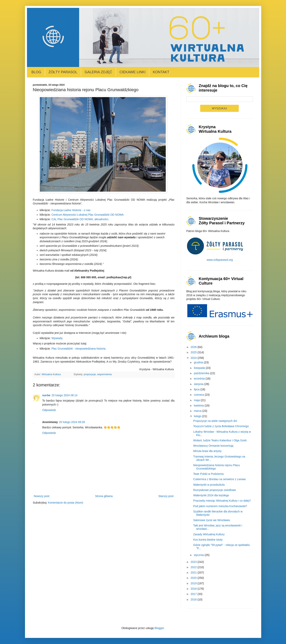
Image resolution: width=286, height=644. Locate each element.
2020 (194, 578)
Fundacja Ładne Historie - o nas (71, 210)
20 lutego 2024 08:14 (65, 395)
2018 (194, 589)
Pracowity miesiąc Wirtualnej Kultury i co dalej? (222, 501)
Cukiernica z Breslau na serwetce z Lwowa (219, 479)
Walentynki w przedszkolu (209, 485)
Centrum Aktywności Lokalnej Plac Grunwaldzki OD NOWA (87, 215)
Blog (36, 72)
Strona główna (104, 496)
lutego (198, 416)
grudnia (199, 362)
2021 (194, 573)
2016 (194, 599)
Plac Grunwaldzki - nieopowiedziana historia (78, 349)
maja (197, 400)
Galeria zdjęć (98, 72)
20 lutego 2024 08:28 (72, 422)
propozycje (90, 374)
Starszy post (166, 496)
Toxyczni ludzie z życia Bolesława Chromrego (221, 426)
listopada (200, 368)
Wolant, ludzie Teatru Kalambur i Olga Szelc (220, 440)
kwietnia (199, 406)
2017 (194, 594)
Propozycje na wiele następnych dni (215, 421)
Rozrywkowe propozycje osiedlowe (214, 490)
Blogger (159, 628)
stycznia (199, 555)
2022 (194, 567)
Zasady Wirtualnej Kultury (209, 534)
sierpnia (199, 384)
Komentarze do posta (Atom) (66, 503)
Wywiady (57, 338)
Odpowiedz (49, 410)
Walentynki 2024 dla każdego (211, 495)
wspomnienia (105, 374)
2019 (194, 583)
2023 (194, 562)
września (200, 379)
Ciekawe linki (132, 72)
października (202, 373)
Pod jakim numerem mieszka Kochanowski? (220, 506)
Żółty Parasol (63, 72)
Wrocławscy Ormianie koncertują (213, 446)
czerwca (199, 395)
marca (198, 411)
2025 (194, 352)
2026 (194, 347)
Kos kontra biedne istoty (208, 540)
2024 (194, 358)
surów (46, 395)
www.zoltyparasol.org (220, 260)
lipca (197, 389)
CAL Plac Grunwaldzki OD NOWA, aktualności (80, 219)
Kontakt (161, 72)
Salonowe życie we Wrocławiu (211, 520)
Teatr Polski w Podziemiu (208, 474)
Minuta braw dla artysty (207, 451)
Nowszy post (42, 496)
